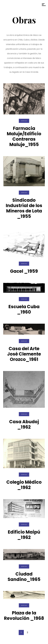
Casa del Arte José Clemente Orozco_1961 (24, 354)
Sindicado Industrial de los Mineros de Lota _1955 (24, 208)
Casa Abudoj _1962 (24, 424)
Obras (24, 121)
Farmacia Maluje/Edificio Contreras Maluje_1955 (24, 136)
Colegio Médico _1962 (24, 485)
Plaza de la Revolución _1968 (24, 616)
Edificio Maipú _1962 (24, 535)
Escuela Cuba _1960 (24, 309)
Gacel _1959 (24, 271)
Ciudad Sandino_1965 (24, 577)
